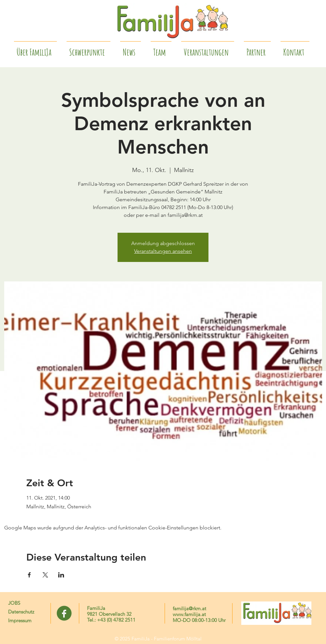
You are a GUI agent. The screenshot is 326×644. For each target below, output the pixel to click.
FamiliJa (96, 608)
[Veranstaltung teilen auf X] (45, 575)
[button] (257, 49)
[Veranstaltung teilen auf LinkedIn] (61, 575)
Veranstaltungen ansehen (163, 251)
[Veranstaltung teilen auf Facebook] (29, 575)
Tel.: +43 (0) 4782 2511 (111, 620)
